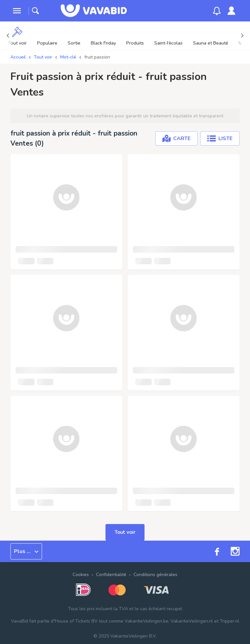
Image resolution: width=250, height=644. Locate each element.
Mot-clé (68, 57)
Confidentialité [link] (111, 575)
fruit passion (97, 57)
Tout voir (43, 57)
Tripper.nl (229, 621)
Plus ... (26, 551)
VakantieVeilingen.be (146, 621)
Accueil (18, 57)
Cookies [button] (81, 575)
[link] (231, 11)
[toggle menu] (17, 11)
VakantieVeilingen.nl (192, 621)
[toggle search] (35, 11)
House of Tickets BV (76, 621)
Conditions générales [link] (155, 575)
